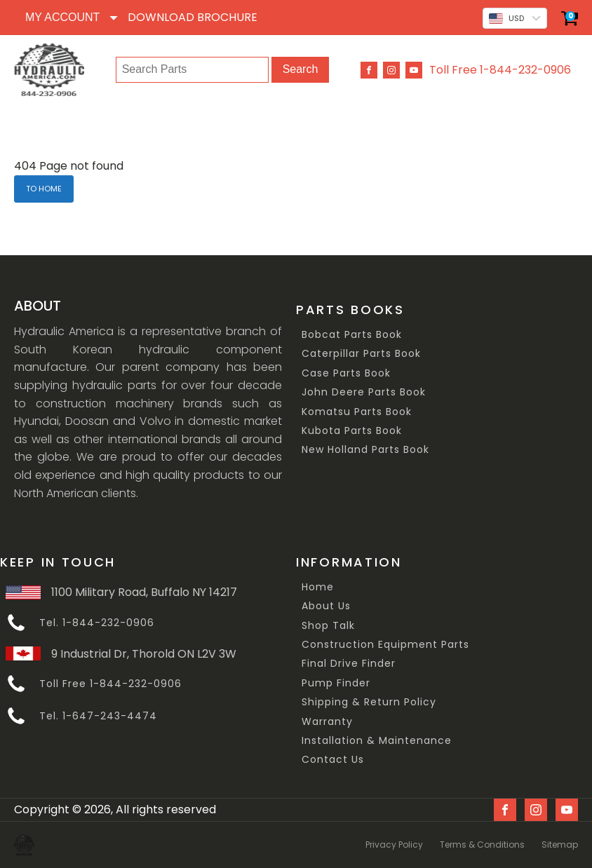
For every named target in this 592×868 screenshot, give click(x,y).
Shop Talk (328, 626)
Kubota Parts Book (352, 431)
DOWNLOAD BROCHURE (193, 17)
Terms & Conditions (482, 845)
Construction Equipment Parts (385, 645)
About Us (326, 606)
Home (318, 587)
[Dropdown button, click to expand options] (71, 18)
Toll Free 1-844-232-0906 (500, 70)
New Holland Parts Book (365, 450)
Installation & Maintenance (377, 741)
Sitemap (560, 845)
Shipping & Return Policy (369, 702)
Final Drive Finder (349, 664)
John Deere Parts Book (364, 392)
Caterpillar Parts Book (361, 354)
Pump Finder (336, 683)
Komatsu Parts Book (357, 412)
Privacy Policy (394, 845)
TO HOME (44, 189)
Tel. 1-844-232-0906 (97, 623)
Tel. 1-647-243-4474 (98, 716)
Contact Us (333, 760)
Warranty (327, 722)
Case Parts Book (346, 373)
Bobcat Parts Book (352, 335)
